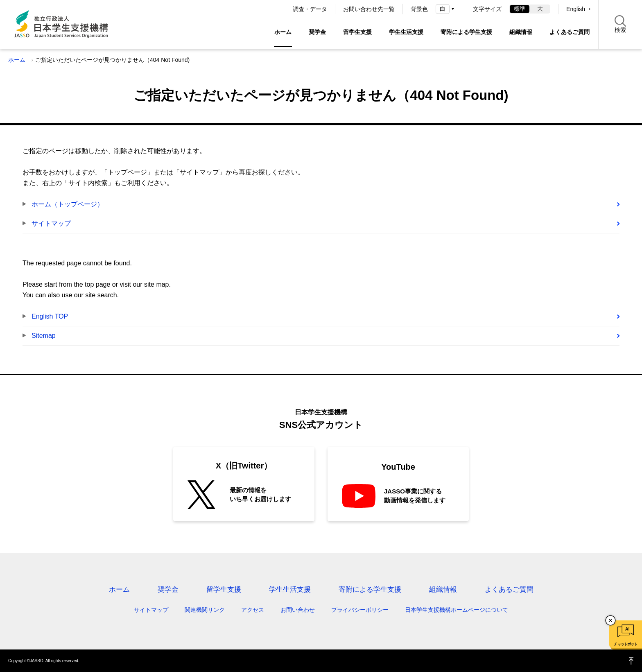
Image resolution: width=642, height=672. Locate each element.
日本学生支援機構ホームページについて (457, 610)
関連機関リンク (205, 610)
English (576, 9)
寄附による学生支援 (466, 32)
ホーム (283, 32)
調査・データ (310, 9)
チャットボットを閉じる (610, 620)
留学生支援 (357, 32)
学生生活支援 (406, 32)
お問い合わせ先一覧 (369, 9)
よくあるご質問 (570, 32)
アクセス (253, 610)
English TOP (50, 316)
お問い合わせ (298, 610)
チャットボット (625, 644)
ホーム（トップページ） (68, 204)
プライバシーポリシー (360, 610)
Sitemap (44, 336)
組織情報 (521, 32)
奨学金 (317, 32)
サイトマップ (51, 223)
